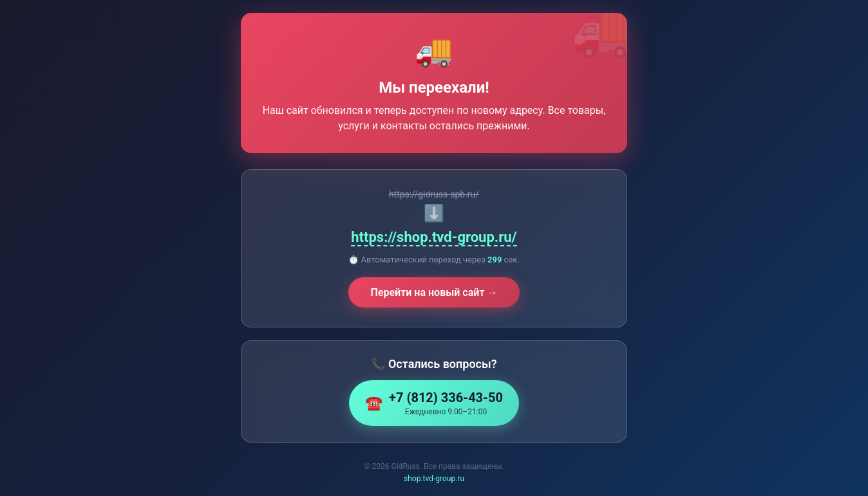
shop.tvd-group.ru (434, 479)
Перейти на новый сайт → (434, 292)
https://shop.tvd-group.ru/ (434, 237)
